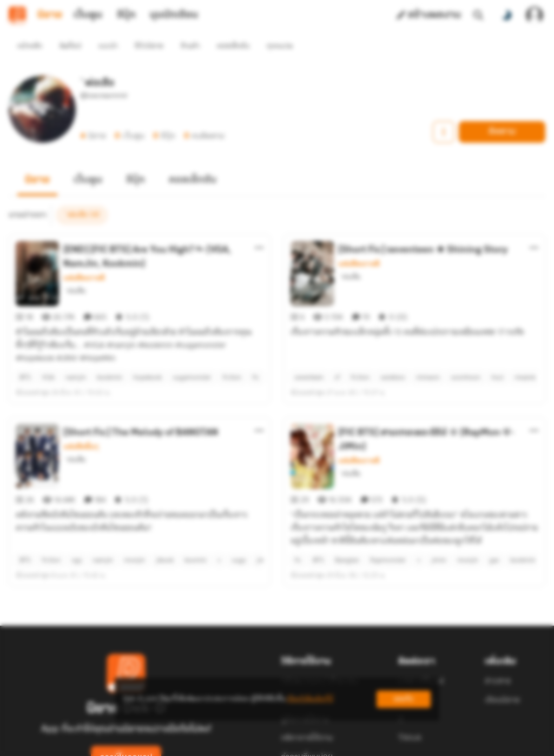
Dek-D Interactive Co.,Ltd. (240, 743)
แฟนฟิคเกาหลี (84, 258)
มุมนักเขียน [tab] (174, 15)
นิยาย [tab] (50, 15)
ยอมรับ (404, 699)
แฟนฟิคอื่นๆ (81, 408)
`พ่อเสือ (74, 271)
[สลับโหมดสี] (506, 15)
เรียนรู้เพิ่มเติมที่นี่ (310, 699)
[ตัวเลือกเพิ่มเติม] (259, 228)
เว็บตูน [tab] (88, 15)
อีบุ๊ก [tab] (126, 15)
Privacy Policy (355, 743)
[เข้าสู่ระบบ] (535, 15)
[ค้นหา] (478, 15)
